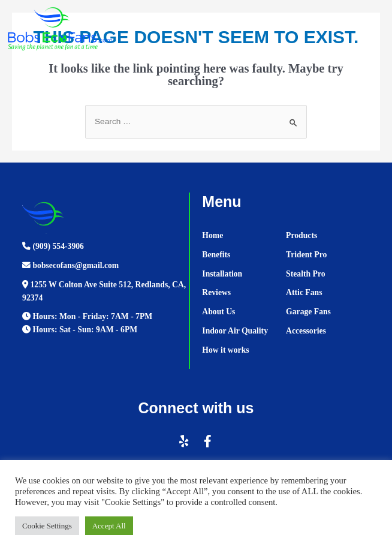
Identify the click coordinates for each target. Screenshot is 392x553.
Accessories (306, 331)
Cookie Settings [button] (47, 526)
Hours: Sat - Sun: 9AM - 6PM (80, 330)
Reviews (216, 292)
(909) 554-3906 (53, 246)
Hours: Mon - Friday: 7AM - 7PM (87, 316)
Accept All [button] (109, 526)
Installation (222, 274)
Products (301, 235)
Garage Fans (308, 312)
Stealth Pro (305, 274)
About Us (218, 312)
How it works (225, 350)
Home (212, 235)
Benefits (216, 255)
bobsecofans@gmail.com (70, 265)
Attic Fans (304, 292)
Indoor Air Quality (235, 331)
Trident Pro (306, 255)
